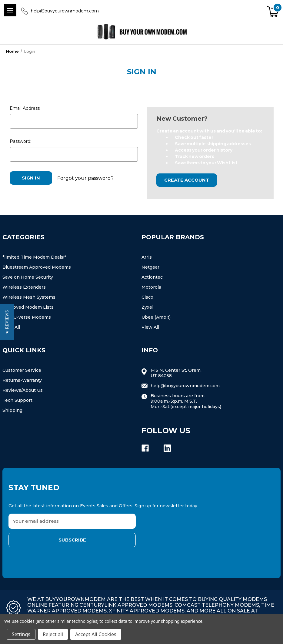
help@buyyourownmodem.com (65, 11)
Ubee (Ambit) (156, 317)
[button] (7, 322)
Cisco (147, 297)
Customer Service (22, 370)
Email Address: (25, 108)
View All (150, 327)
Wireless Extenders (24, 287)
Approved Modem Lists (28, 307)
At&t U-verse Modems (27, 317)
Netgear (150, 267)
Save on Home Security (28, 277)
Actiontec (152, 277)
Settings (21, 634)
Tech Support (17, 400)
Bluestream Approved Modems (37, 267)
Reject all (53, 634)
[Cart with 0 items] (273, 12)
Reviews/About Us (23, 390)
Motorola (151, 287)
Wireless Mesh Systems (29, 297)
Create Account (187, 180)
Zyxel (147, 307)
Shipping (12, 410)
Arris (147, 257)
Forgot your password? (85, 178)
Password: (20, 141)
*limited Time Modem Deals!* (34, 257)
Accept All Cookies (96, 634)
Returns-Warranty (22, 380)
